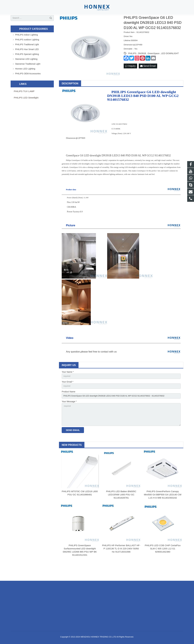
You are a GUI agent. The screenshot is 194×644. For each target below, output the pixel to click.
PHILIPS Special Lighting (27, 65)
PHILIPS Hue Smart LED (27, 61)
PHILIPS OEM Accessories (28, 85)
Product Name (68, 404)
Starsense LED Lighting (26, 70)
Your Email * (68, 394)
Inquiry (130, 77)
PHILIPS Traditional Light (27, 56)
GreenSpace (154, 65)
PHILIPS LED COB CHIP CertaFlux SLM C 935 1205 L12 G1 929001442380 (163, 564)
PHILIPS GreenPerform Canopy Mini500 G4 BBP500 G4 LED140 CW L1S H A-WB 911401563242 (163, 510)
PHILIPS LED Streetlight (26, 109)
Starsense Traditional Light (28, 75)
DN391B (142, 65)
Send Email (148, 77)
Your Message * (69, 415)
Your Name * (68, 383)
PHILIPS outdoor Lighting (27, 51)
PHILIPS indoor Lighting (26, 46)
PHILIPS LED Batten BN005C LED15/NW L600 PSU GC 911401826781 (121, 510)
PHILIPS (132, 65)
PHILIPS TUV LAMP (24, 102)
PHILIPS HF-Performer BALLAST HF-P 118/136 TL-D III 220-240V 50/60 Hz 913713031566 (121, 564)
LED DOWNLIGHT (170, 65)
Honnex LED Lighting (25, 80)
